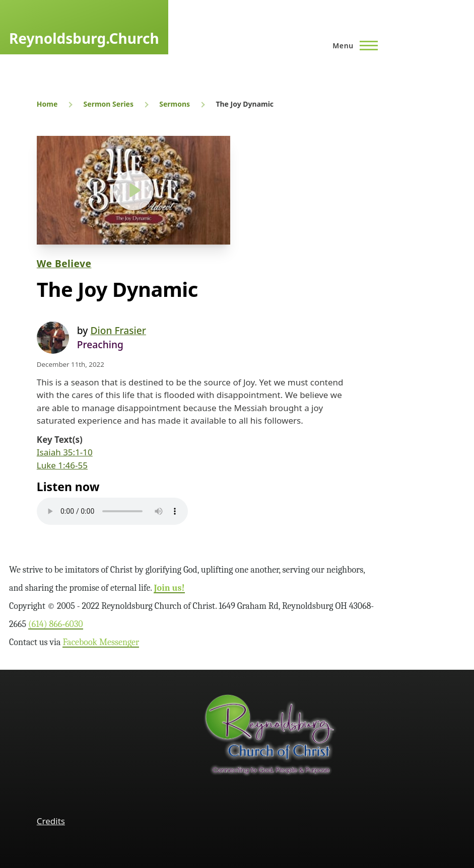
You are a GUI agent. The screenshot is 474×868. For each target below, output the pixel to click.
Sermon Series (109, 104)
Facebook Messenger (101, 642)
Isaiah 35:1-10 (65, 452)
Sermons (175, 104)
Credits (51, 821)
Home (47, 104)
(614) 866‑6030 (56, 624)
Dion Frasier (118, 330)
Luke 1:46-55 (62, 465)
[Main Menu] (352, 45)
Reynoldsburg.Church (84, 38)
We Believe (64, 263)
